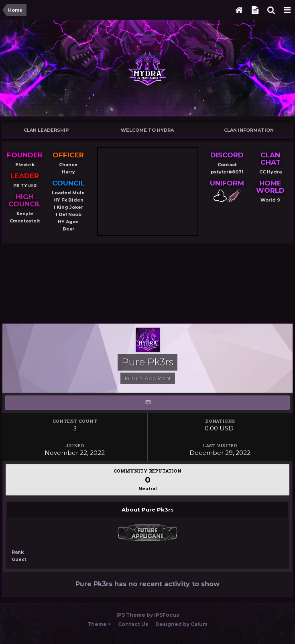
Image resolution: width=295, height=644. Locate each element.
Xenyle (25, 214)
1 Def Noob (68, 214)
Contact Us (133, 624)
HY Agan (68, 222)
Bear (68, 229)
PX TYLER (25, 185)
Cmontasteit (25, 221)
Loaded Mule (68, 193)
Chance (68, 165)
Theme (99, 624)
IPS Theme (131, 615)
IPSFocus (167, 615)
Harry (68, 172)
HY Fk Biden (68, 200)
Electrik (25, 165)
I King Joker (68, 207)
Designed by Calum (181, 624)
